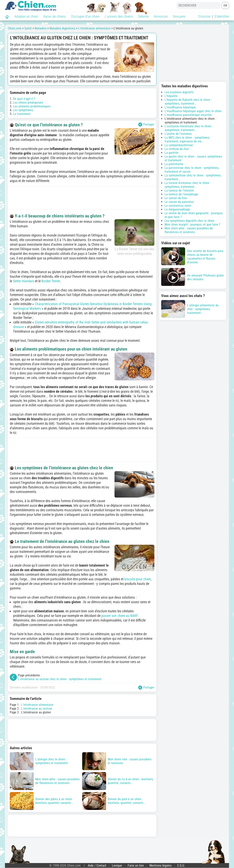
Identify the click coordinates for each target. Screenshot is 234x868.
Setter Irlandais (24, 281)
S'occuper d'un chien (85, 16)
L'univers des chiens (119, 16)
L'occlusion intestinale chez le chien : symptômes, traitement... (189, 128)
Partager (146, 125)
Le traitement (22, 114)
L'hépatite (171, 96)
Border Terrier (51, 281)
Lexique (117, 866)
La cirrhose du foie (177, 149)
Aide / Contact (97, 866)
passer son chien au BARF (119, 616)
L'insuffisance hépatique (180, 107)
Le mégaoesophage (177, 209)
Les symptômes (23, 110)
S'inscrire (204, 16)
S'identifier (222, 16)
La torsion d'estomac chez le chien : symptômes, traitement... (188, 185)
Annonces (161, 16)
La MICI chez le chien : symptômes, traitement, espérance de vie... (187, 139)
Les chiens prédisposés (28, 103)
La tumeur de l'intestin (179, 190)
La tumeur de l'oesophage (181, 194)
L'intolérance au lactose (37, 709)
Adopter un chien (26, 16)
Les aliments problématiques (32, 106)
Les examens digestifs (179, 92)
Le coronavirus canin (178, 206)
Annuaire (179, 16)
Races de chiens (55, 16)
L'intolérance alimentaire (37, 705)
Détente (143, 16)
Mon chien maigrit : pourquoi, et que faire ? (192, 225)
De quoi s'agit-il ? (24, 99)
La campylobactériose (179, 145)
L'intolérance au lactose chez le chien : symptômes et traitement (60, 679)
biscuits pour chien (138, 579)
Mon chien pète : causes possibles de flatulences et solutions (189, 230)
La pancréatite (174, 164)
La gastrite (172, 153)
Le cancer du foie (176, 198)
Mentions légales (160, 866)
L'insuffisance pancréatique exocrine (188, 115)
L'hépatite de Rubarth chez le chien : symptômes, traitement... (188, 102)
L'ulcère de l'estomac (178, 134)
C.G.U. (181, 866)
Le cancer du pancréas (179, 202)
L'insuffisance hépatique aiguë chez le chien (193, 111)
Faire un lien (136, 866)
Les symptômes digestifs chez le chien (190, 221)
